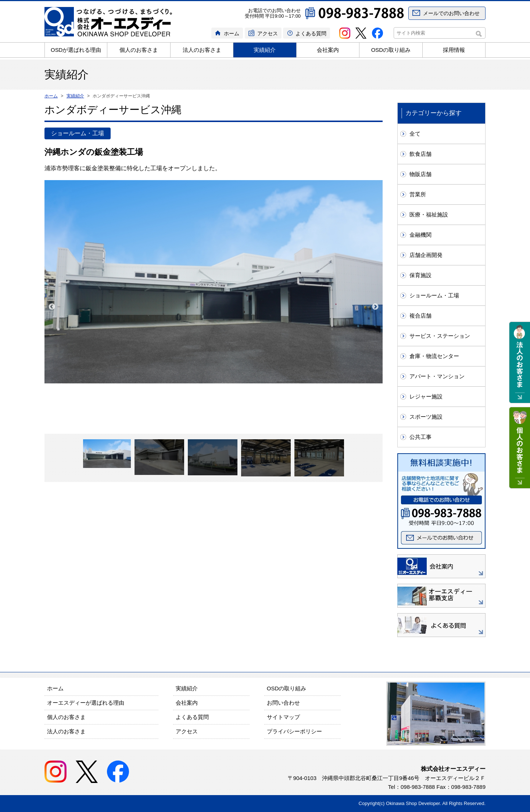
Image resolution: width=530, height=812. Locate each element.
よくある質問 (311, 33)
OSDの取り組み (391, 50)
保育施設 (420, 275)
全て (415, 134)
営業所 (418, 194)
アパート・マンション (437, 376)
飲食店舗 (420, 154)
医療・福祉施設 (429, 214)
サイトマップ (283, 717)
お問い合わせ (283, 703)
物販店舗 (420, 174)
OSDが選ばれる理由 (76, 50)
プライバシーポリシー (294, 731)
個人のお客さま (139, 50)
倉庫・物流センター (434, 356)
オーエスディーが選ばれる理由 (86, 703)
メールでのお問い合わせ (451, 13)
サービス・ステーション (440, 336)
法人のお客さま (202, 50)
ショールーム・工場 (434, 295)
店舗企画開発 (426, 255)
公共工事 (420, 437)
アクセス (268, 33)
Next (375, 307)
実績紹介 (265, 50)
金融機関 (420, 235)
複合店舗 (420, 316)
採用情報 (454, 50)
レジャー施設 (426, 396)
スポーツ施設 (426, 417)
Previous (52, 307)
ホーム (232, 33)
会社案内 (328, 50)
